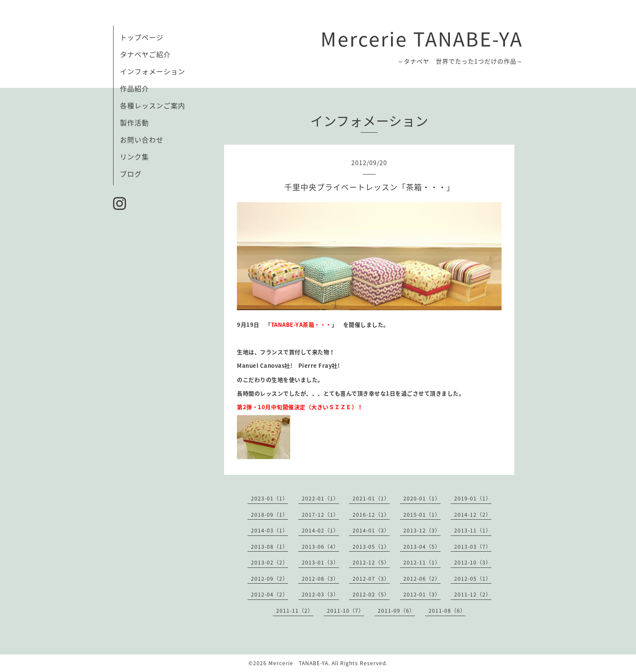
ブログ (131, 174)
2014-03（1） (270, 530)
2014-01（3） (371, 530)
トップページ (142, 37)
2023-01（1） (270, 498)
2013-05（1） (371, 547)
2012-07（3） (371, 579)
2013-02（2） (270, 562)
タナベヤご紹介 (145, 54)
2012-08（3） (320, 579)
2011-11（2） (295, 611)
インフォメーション (153, 71)
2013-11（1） (473, 530)
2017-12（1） (320, 515)
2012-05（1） (473, 579)
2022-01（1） (320, 498)
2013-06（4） (320, 547)
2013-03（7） (473, 547)
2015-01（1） (422, 515)
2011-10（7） (346, 611)
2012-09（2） (270, 579)
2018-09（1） (270, 515)
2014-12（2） (473, 515)
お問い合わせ (142, 140)
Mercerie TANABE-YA (422, 38)
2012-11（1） (422, 562)
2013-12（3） (422, 530)
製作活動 (134, 122)
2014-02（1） (320, 530)
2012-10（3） (473, 562)
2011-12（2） (473, 594)
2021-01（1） (371, 498)
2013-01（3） (320, 562)
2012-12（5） (371, 562)
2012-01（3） (422, 594)
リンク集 (134, 157)
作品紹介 (138, 88)
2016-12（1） (371, 515)
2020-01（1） (422, 498)
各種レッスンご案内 (153, 105)
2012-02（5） (371, 594)
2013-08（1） (270, 547)
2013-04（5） (422, 547)
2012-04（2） (270, 594)
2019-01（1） (473, 498)
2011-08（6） (447, 611)
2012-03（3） (320, 594)
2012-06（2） (422, 579)
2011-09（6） (396, 611)
